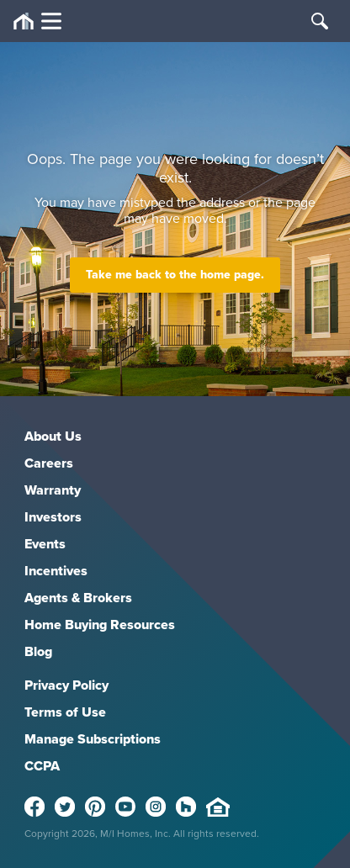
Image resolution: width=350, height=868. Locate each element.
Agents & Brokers (78, 598)
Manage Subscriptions (93, 739)
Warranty (53, 490)
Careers (49, 463)
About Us (53, 436)
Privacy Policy (66, 685)
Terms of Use (65, 712)
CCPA (42, 766)
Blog (38, 651)
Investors (53, 517)
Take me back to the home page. (175, 275)
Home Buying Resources (100, 625)
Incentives (56, 571)
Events (45, 544)
